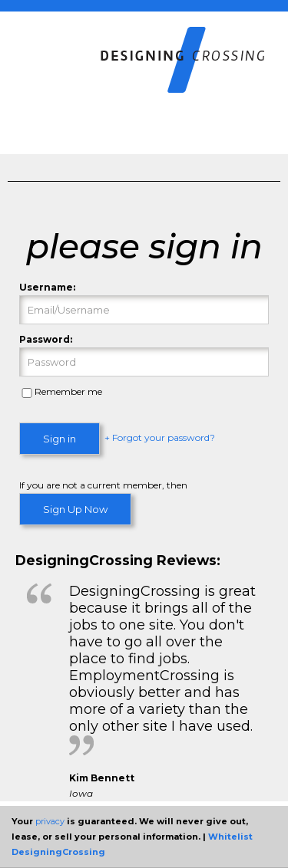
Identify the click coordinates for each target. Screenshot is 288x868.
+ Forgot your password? (160, 438)
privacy (50, 821)
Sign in (60, 439)
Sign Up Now (75, 509)
